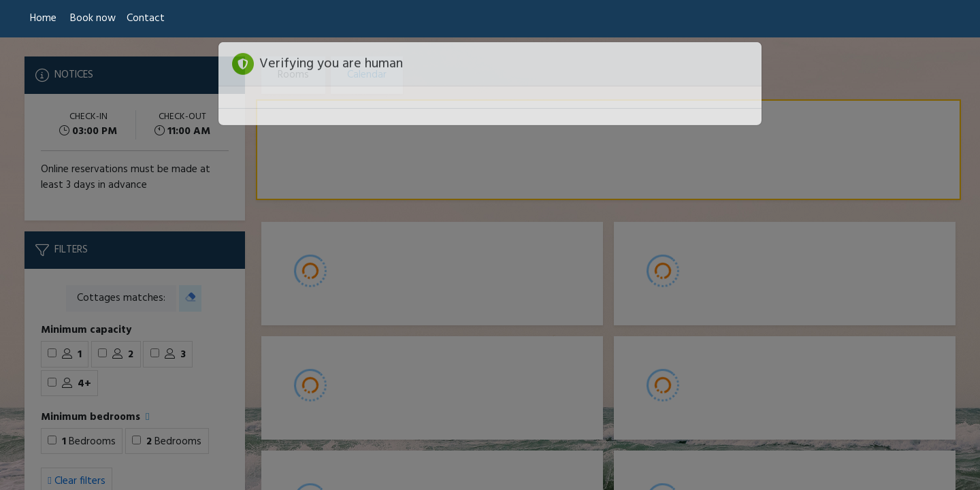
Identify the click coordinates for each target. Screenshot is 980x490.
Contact (146, 18)
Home (43, 18)
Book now (93, 18)
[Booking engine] (490, 264)
